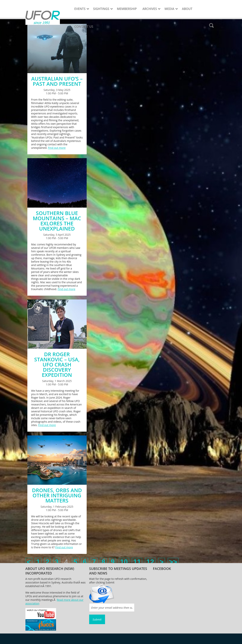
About (187, 9)
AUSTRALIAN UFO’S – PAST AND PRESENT (57, 81)
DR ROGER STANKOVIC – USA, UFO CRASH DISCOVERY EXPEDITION (57, 364)
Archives (150, 9)
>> (173, 562)
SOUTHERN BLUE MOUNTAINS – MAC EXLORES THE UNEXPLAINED (57, 221)
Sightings (101, 9)
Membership (127, 9)
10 (124, 562)
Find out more (57, 148)
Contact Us (84, 27)
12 (150, 562)
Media (169, 9)
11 (137, 562)
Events (80, 9)
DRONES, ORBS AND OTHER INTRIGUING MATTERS (57, 495)
